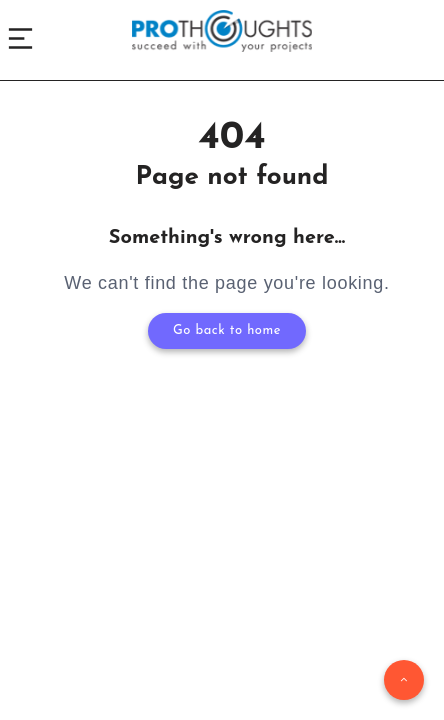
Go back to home (227, 330)
